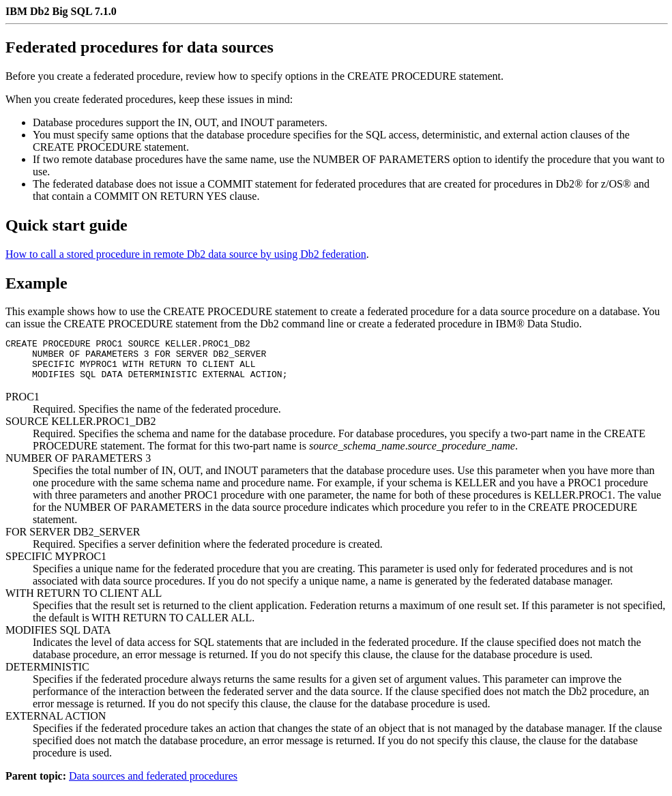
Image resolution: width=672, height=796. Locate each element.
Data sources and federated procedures (153, 784)
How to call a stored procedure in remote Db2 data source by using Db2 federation (186, 254)
